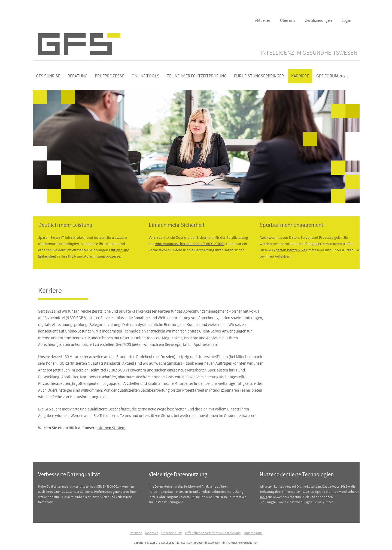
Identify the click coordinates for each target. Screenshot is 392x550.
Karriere (300, 76)
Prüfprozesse (110, 76)
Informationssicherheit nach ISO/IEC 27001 (189, 244)
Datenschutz (171, 533)
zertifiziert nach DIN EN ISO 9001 (97, 486)
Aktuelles (263, 20)
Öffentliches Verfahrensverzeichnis (213, 533)
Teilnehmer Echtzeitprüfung (197, 76)
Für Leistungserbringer (259, 76)
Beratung (78, 76)
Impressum (253, 533)
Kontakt (151, 533)
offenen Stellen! (112, 428)
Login (346, 20)
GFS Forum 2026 (332, 76)
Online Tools (145, 76)
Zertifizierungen (318, 20)
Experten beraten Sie (289, 250)
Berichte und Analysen (199, 486)
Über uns (288, 20)
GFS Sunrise (48, 76)
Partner (136, 533)
